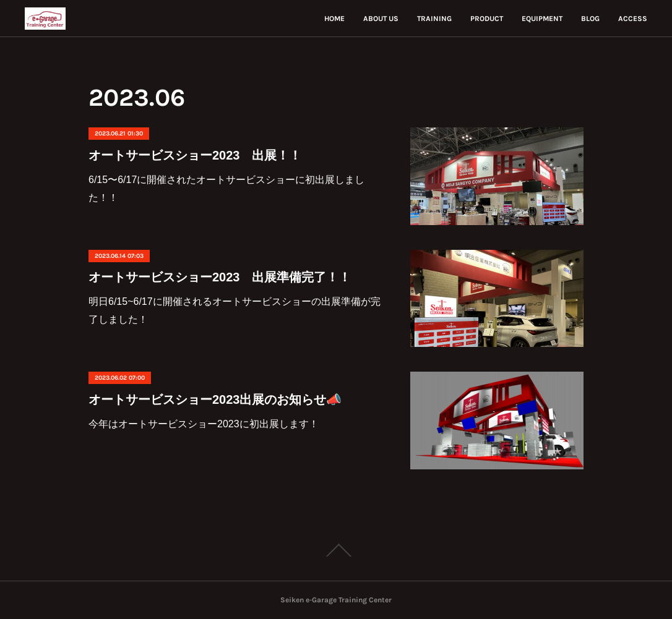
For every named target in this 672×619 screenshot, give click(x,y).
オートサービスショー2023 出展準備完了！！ (220, 277)
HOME (334, 19)
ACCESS (633, 19)
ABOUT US (381, 19)
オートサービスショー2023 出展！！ (195, 155)
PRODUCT (487, 19)
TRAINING (434, 19)
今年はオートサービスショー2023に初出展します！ (204, 424)
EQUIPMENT (542, 19)
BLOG (590, 19)
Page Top (336, 550)
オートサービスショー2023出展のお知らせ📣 (215, 399)
